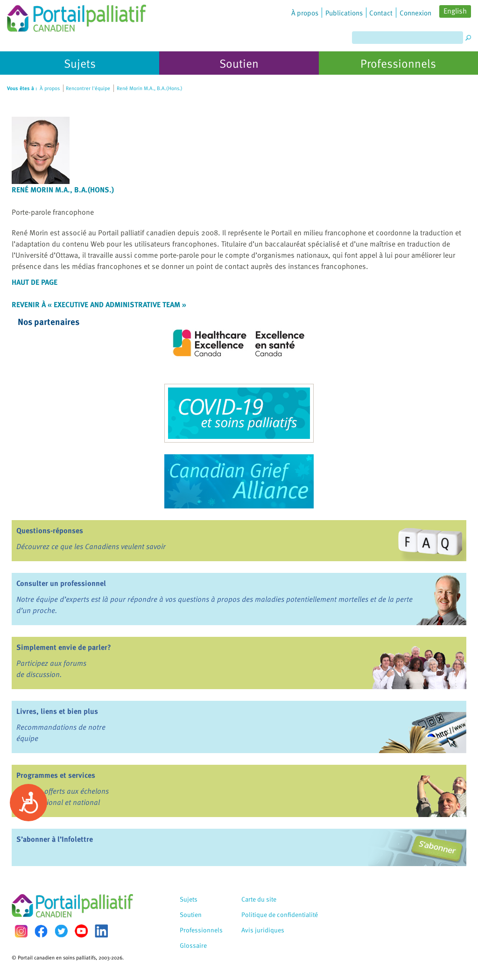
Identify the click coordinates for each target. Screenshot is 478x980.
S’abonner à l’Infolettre (55, 839)
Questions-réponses (50, 530)
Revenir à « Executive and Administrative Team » (99, 304)
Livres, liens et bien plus (57, 711)
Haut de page (35, 282)
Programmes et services (56, 775)
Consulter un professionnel (61, 583)
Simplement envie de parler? (64, 647)
